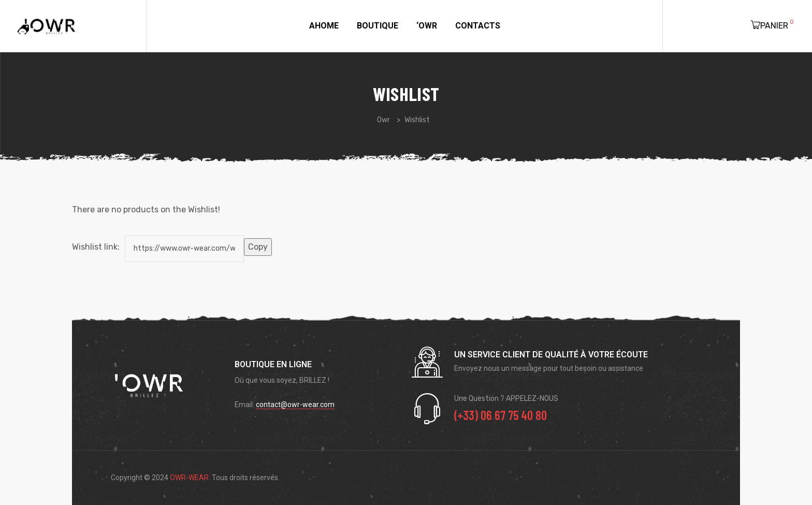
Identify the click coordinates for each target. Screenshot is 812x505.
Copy (258, 247)
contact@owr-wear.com (295, 405)
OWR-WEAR (189, 478)
